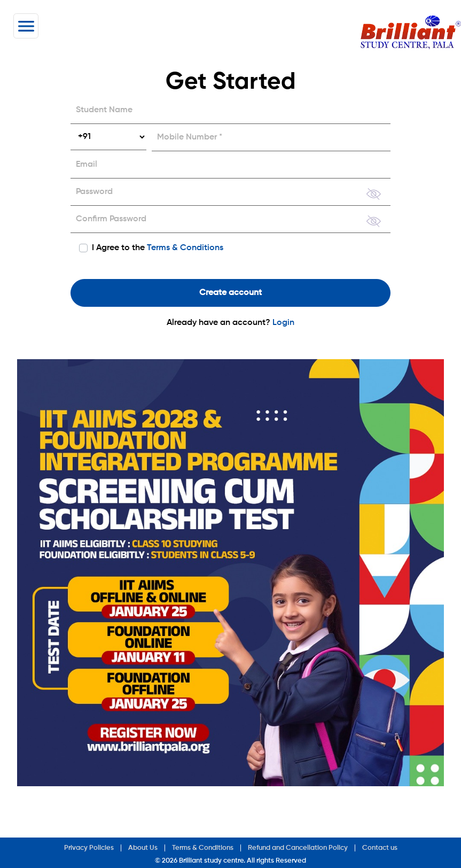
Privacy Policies (89, 848)
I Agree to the (158, 248)
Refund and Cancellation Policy (298, 848)
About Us (143, 848)
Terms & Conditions (185, 248)
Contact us (380, 848)
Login (283, 323)
